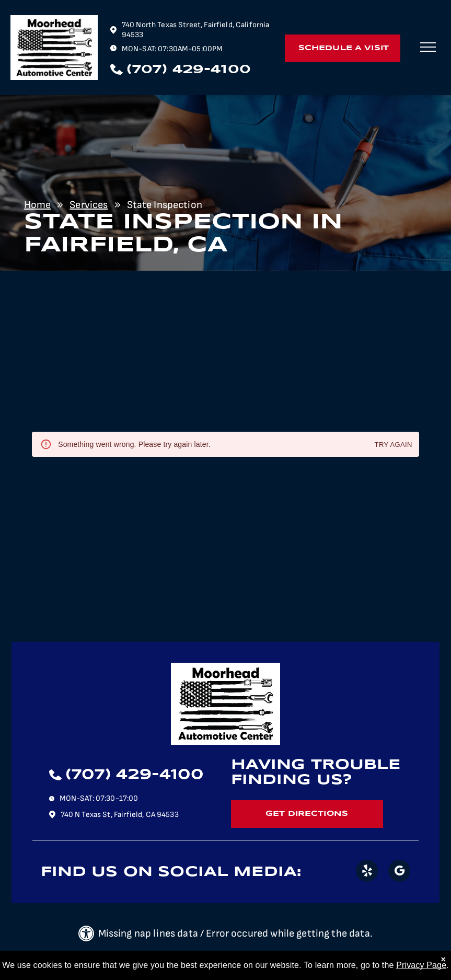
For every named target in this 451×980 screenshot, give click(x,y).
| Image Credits (216, 961)
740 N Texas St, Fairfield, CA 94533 (120, 815)
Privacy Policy (165, 961)
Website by (267, 961)
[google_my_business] (399, 872)
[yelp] (367, 872)
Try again (394, 445)
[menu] (428, 47)
